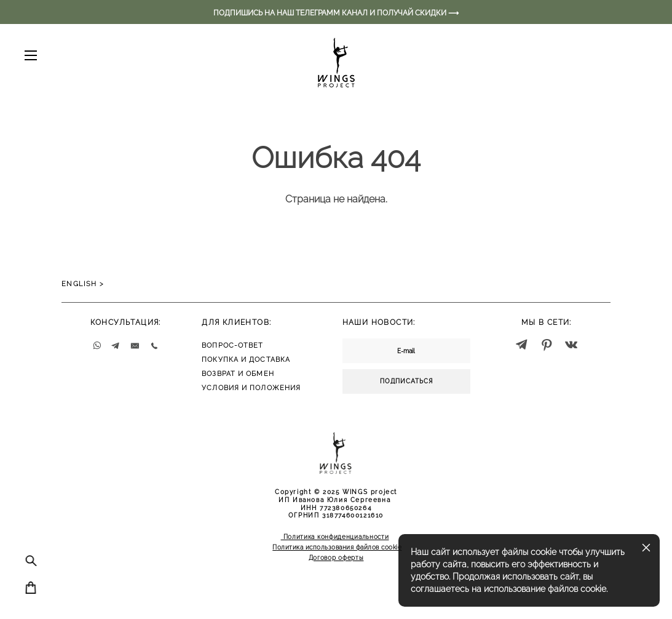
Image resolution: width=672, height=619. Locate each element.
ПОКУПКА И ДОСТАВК (243, 360)
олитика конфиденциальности (338, 537)
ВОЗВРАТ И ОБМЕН (238, 374)
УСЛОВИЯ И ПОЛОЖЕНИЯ (251, 388)
